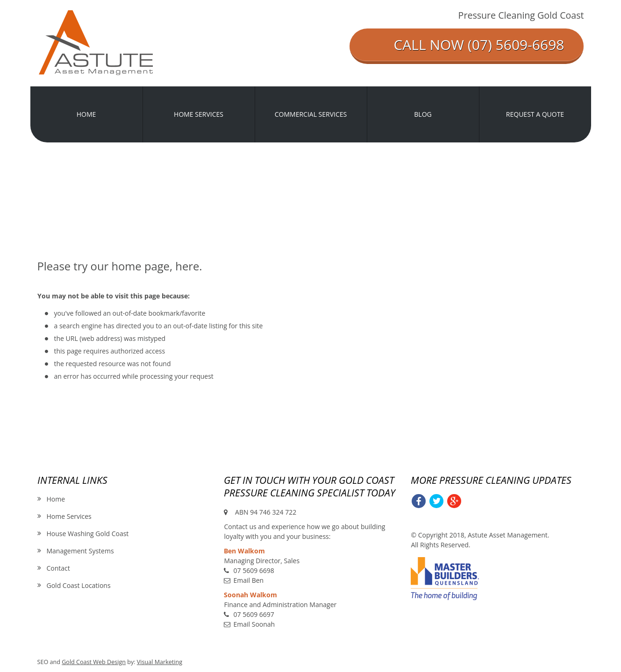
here (187, 266)
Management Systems (80, 551)
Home (56, 499)
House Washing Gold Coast (88, 534)
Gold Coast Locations (79, 585)
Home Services (69, 516)
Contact (58, 568)
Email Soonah (254, 624)
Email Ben (248, 580)
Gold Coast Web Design (94, 662)
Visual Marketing (160, 662)
